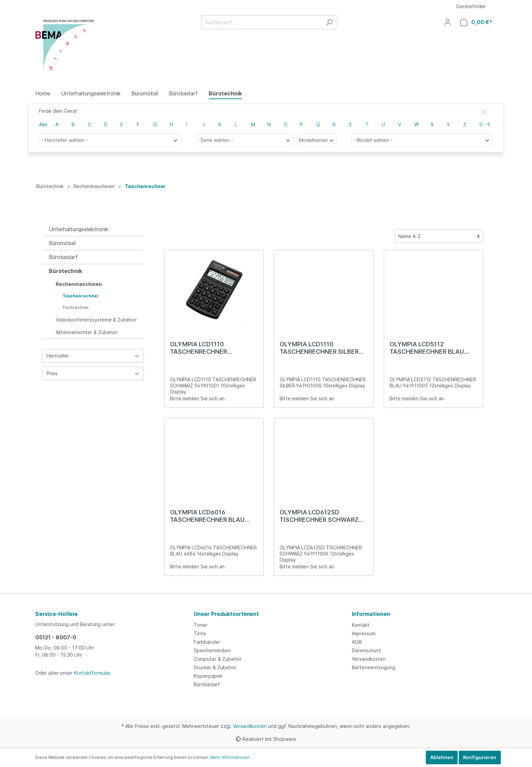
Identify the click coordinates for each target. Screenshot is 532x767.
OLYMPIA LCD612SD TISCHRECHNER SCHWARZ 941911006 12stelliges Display (319, 516)
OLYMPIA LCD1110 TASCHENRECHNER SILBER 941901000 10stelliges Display (319, 348)
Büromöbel (62, 243)
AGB (357, 642)
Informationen (371, 614)
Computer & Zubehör (218, 659)
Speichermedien (212, 650)
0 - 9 (485, 124)
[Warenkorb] (476, 22)
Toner (201, 625)
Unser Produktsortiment (226, 614)
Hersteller (93, 356)
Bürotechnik (65, 271)
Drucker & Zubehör (215, 667)
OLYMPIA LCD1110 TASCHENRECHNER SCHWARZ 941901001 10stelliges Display (203, 348)
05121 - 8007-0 (56, 637)
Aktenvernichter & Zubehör (87, 332)
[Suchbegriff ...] (262, 22)
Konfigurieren (480, 757)
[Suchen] (329, 22)
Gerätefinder (471, 6)
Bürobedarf (63, 257)
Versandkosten (369, 659)
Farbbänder (207, 642)
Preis (93, 373)
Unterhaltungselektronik (79, 229)
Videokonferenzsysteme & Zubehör (96, 320)
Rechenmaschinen (79, 284)
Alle (43, 124)
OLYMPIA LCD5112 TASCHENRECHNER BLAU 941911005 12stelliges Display (427, 348)
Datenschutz (366, 650)
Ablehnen (442, 757)
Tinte (200, 633)
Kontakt (361, 625)
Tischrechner (76, 307)
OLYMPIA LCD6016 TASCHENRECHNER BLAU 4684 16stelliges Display (207, 516)
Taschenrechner (81, 296)
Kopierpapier (208, 676)
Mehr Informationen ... (232, 757)
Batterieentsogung (374, 667)
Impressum (364, 633)
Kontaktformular (92, 673)
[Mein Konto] (448, 22)
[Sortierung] (439, 236)
